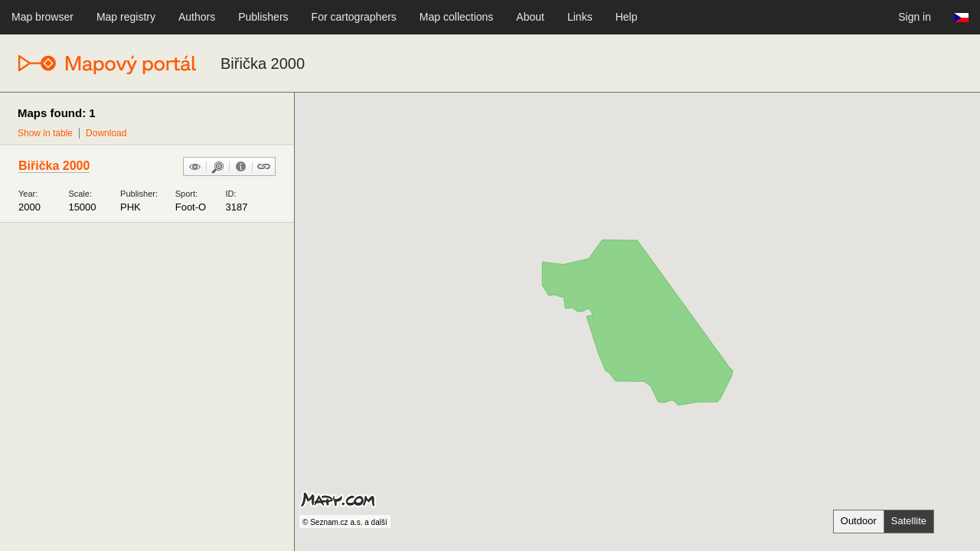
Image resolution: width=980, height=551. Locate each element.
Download (106, 133)
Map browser (42, 17)
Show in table (45, 133)
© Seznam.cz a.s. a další (345, 522)
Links (580, 17)
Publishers (263, 17)
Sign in (915, 17)
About (530, 17)
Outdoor (859, 521)
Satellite (909, 521)
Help (627, 17)
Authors (197, 17)
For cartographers (354, 17)
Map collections (457, 17)
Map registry (126, 17)
